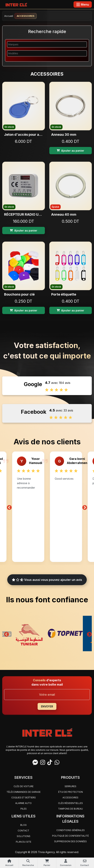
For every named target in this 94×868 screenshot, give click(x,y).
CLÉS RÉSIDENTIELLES (70, 803)
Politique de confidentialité (70, 836)
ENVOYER (47, 706)
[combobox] (47, 44)
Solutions (24, 836)
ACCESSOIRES (70, 798)
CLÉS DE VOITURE (24, 786)
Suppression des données (70, 841)
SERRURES (70, 786)
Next (85, 507)
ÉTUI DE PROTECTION (71, 792)
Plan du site (24, 842)
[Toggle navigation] (83, 4)
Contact (23, 831)
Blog (23, 825)
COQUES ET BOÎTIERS (24, 798)
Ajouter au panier (70, 151)
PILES (24, 809)
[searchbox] (45, 44)
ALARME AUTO (23, 803)
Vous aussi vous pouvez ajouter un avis (47, 580)
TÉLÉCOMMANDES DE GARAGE (24, 792)
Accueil (9, 16)
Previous (9, 507)
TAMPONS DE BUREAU (70, 809)
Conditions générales (71, 830)
